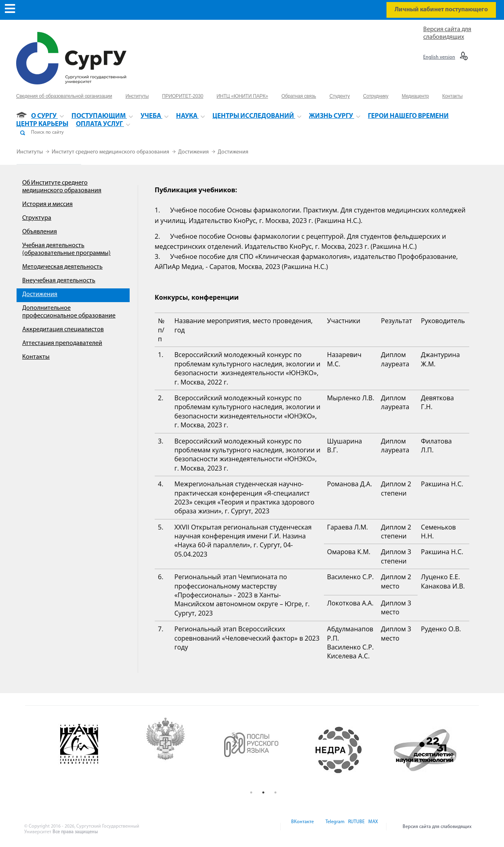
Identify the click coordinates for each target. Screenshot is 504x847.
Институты (30, 152)
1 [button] (251, 792)
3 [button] (275, 792)
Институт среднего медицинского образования (111, 152)
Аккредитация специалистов (63, 330)
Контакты (36, 357)
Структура (37, 218)
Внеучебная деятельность (59, 281)
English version (439, 57)
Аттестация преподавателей (62, 343)
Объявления (40, 232)
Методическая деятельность (62, 267)
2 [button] (263, 792)
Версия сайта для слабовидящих (437, 827)
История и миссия (47, 204)
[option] (91, 750)
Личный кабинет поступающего (441, 10)
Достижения (194, 152)
